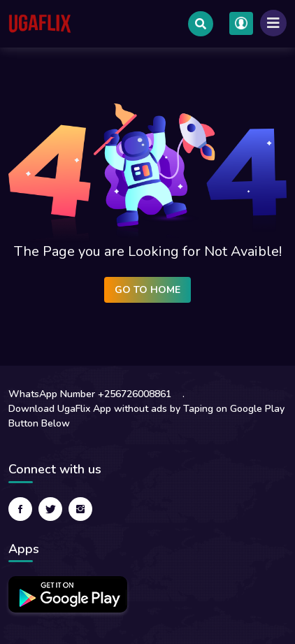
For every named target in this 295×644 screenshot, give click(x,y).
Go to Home (147, 290)
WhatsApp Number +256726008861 (90, 394)
